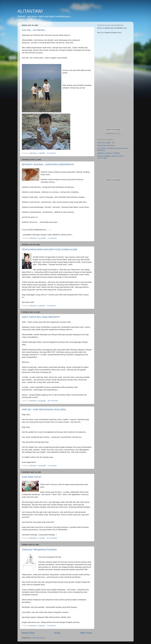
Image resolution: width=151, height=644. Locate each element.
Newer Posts (28, 633)
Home (57, 633)
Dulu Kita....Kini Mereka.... (34, 30)
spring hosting (110, 134)
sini (103, 28)
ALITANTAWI (30, 11)
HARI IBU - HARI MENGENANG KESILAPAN (44, 410)
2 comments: (53, 238)
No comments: (53, 401)
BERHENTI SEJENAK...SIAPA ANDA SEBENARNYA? (48, 165)
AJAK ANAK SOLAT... (32, 477)
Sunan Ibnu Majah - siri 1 (106, 143)
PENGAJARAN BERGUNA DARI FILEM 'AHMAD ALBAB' (50, 250)
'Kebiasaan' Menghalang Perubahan (39, 550)
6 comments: (52, 153)
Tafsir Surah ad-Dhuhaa (106, 145)
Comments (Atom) (38, 638)
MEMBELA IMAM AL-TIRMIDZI (109, 153)
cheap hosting (118, 134)
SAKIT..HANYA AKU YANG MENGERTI (41, 317)
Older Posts (86, 633)
